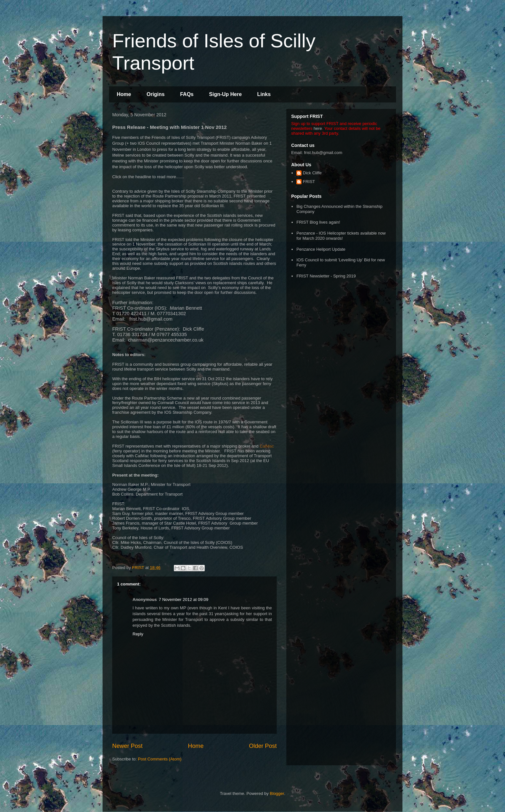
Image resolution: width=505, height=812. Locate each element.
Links (264, 94)
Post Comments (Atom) (160, 759)
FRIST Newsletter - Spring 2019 (326, 276)
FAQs (187, 94)
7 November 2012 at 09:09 (183, 599)
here (318, 128)
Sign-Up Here (225, 94)
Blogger (277, 793)
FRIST (309, 182)
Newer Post (127, 746)
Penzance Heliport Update (321, 249)
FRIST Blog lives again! (318, 222)
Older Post (263, 746)
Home (124, 94)
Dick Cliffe (312, 173)
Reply (138, 634)
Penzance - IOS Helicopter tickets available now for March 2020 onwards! (341, 236)
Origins (155, 94)
